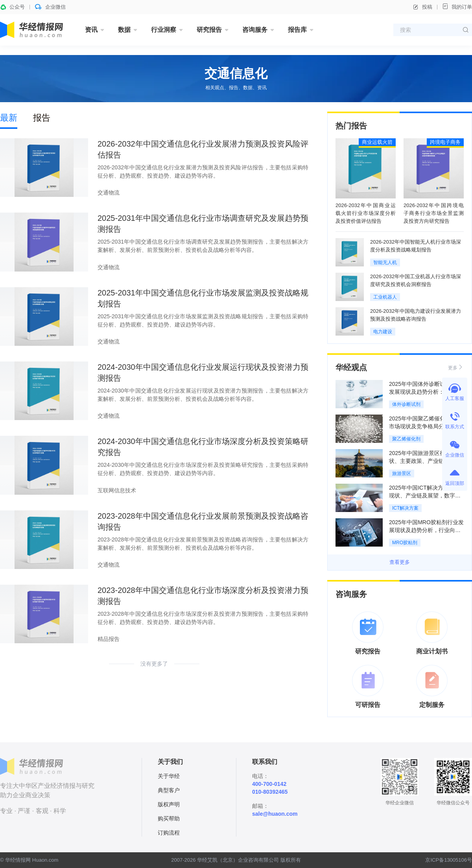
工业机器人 (385, 297)
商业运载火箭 (377, 142)
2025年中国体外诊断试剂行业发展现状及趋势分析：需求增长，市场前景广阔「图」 (425, 392)
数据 (124, 30)
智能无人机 (385, 262)
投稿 (422, 7)
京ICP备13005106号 (449, 860)
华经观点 (351, 367)
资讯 (91, 30)
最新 (9, 118)
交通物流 (109, 193)
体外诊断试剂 (406, 404)
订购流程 (169, 833)
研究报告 (209, 30)
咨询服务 (255, 30)
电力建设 (383, 332)
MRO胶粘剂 (405, 543)
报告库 (297, 30)
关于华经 (169, 776)
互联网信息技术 (117, 490)
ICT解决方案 (405, 508)
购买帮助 (169, 818)
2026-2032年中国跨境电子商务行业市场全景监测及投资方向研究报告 (434, 213)
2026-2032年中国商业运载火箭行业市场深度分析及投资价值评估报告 (366, 213)
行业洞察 (164, 30)
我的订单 (457, 6)
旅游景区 (402, 473)
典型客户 (169, 790)
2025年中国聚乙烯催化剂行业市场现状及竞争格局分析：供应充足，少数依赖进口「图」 (425, 426)
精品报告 (109, 639)
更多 (456, 367)
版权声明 (169, 804)
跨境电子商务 (445, 142)
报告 (42, 118)
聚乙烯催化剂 (406, 439)
